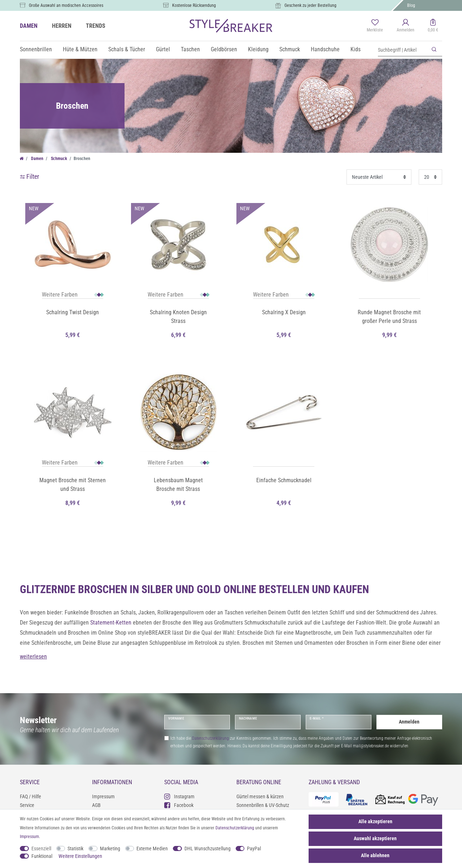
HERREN (62, 26)
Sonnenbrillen (36, 49)
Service (27, 805)
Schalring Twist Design (73, 312)
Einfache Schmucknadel (284, 480)
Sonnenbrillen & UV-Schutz (263, 805)
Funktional (42, 856)
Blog (411, 5)
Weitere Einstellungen (80, 856)
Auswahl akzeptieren (375, 838)
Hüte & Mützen (80, 49)
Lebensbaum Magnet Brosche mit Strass (178, 485)
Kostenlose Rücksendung (194, 5)
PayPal (254, 848)
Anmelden (409, 722)
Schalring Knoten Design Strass (178, 317)
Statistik (75, 848)
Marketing (110, 848)
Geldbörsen (224, 49)
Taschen (190, 49)
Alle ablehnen (375, 855)
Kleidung (258, 49)
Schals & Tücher (127, 49)
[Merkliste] (375, 26)
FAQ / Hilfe (30, 796)
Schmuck (290, 49)
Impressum (103, 796)
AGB (96, 805)
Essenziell (41, 848)
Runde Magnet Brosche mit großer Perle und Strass (389, 317)
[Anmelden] (406, 26)
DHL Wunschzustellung (208, 848)
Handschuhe (325, 49)
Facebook (179, 805)
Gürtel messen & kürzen (260, 796)
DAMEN (29, 26)
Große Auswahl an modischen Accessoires (66, 5)
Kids (356, 49)
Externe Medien (152, 848)
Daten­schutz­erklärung (235, 828)
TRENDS (96, 26)
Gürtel (163, 49)
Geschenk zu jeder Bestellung (310, 5)
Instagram (179, 796)
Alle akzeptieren (375, 821)
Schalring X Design (284, 312)
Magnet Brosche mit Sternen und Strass (73, 485)
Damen (37, 159)
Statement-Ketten (111, 623)
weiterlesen (33, 657)
